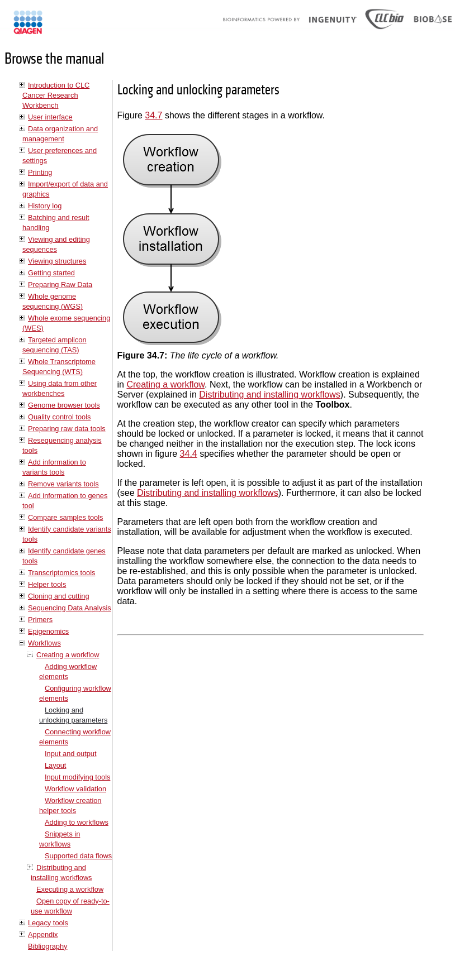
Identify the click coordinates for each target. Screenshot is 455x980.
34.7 (153, 115)
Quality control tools (59, 417)
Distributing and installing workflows (270, 395)
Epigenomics (48, 631)
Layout (55, 765)
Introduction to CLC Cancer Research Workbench (56, 95)
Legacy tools (48, 923)
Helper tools (47, 584)
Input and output (71, 754)
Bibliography (48, 946)
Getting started (51, 273)
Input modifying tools (77, 777)
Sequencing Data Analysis (70, 608)
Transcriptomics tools (61, 573)
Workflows (44, 643)
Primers (40, 620)
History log (45, 206)
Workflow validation (75, 789)
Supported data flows (78, 856)
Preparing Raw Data (60, 285)
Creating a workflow (68, 655)
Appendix (43, 934)
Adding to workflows (77, 822)
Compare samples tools (65, 517)
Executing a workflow (70, 889)
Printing (40, 172)
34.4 (189, 454)
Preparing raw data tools (67, 429)
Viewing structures (57, 261)
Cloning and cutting (59, 596)
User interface (50, 117)
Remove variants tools (63, 484)
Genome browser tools (64, 405)
